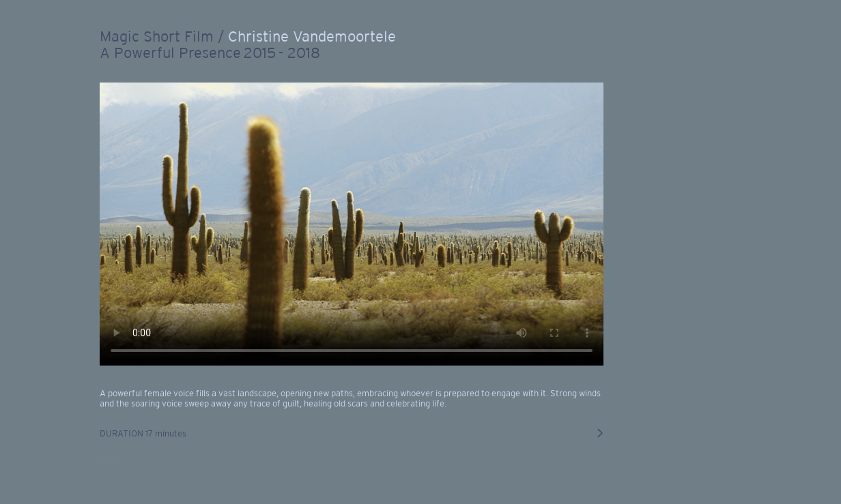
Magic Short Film (157, 36)
